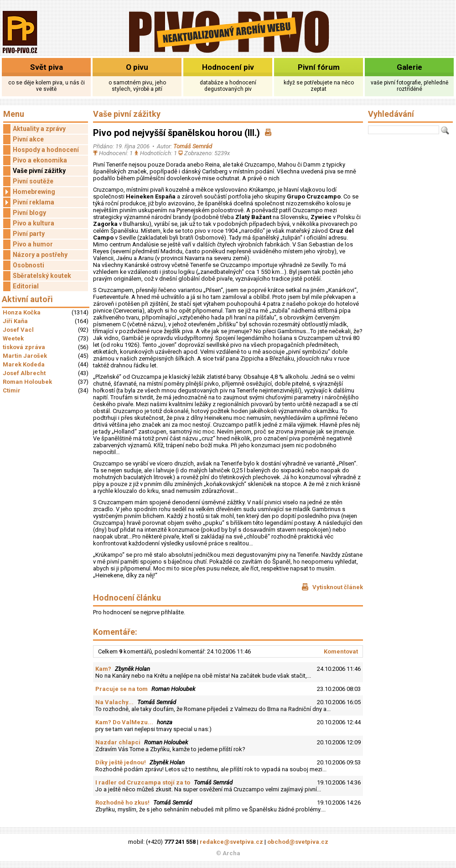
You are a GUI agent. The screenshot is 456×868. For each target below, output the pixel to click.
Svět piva (47, 67)
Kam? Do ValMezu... (124, 722)
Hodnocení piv (228, 67)
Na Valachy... (114, 702)
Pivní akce (28, 139)
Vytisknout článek (332, 587)
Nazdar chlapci (118, 742)
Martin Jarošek (25, 356)
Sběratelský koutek (42, 276)
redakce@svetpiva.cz (231, 842)
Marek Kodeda (24, 364)
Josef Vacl (18, 330)
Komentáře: (115, 632)
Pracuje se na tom (122, 689)
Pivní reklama (29, 202)
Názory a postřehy (40, 255)
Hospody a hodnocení (46, 150)
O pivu (137, 67)
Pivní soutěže (33, 181)
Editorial (26, 286)
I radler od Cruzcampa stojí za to (143, 782)
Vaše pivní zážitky (39, 171)
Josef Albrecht (24, 373)
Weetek (13, 338)
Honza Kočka (22, 312)
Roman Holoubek (27, 382)
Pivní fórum (319, 67)
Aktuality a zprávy (39, 129)
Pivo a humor (33, 244)
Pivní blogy (29, 213)
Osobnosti (28, 265)
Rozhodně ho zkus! (122, 803)
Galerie (409, 67)
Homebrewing (29, 192)
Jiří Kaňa (15, 321)
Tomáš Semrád (193, 146)
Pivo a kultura (34, 223)
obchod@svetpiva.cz (298, 842)
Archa (231, 853)
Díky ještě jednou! (121, 762)
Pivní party (29, 234)
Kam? (103, 669)
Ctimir (12, 390)
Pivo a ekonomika (40, 160)
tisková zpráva (24, 347)
